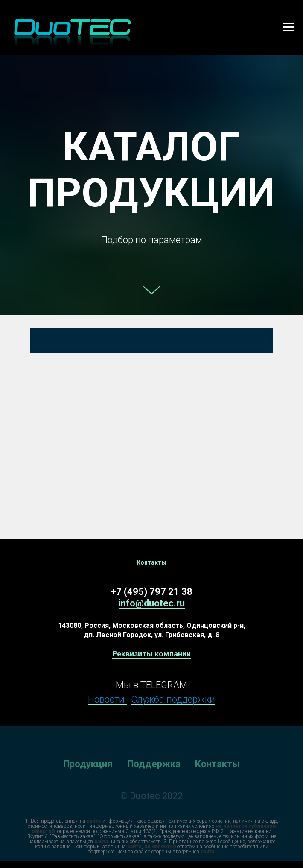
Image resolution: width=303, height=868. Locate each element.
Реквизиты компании (151, 654)
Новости (107, 699)
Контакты (217, 764)
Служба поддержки (173, 699)
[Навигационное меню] (288, 27)
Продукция (88, 764)
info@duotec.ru (152, 603)
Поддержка (154, 764)
